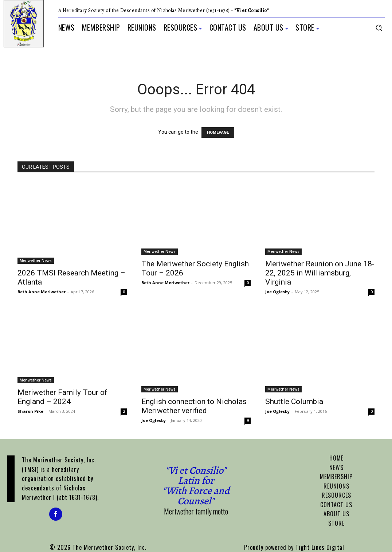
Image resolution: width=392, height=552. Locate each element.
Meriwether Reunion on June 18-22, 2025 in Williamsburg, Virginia (320, 273)
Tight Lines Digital (320, 547)
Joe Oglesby (277, 292)
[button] (379, 28)
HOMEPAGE (218, 132)
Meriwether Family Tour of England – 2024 (62, 397)
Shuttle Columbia (294, 402)
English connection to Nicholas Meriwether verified (194, 406)
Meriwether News (36, 261)
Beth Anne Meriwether (42, 292)
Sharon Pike (30, 411)
